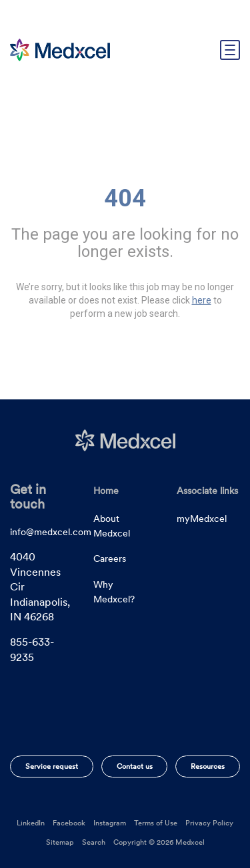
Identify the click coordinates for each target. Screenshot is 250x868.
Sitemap (60, 842)
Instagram (110, 823)
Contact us (135, 766)
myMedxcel (202, 519)
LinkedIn (31, 823)
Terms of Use (156, 823)
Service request (52, 766)
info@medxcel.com (51, 532)
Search (94, 842)
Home (106, 491)
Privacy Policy (209, 823)
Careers (110, 558)
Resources (208, 766)
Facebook (69, 823)
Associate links (207, 491)
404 (125, 198)
